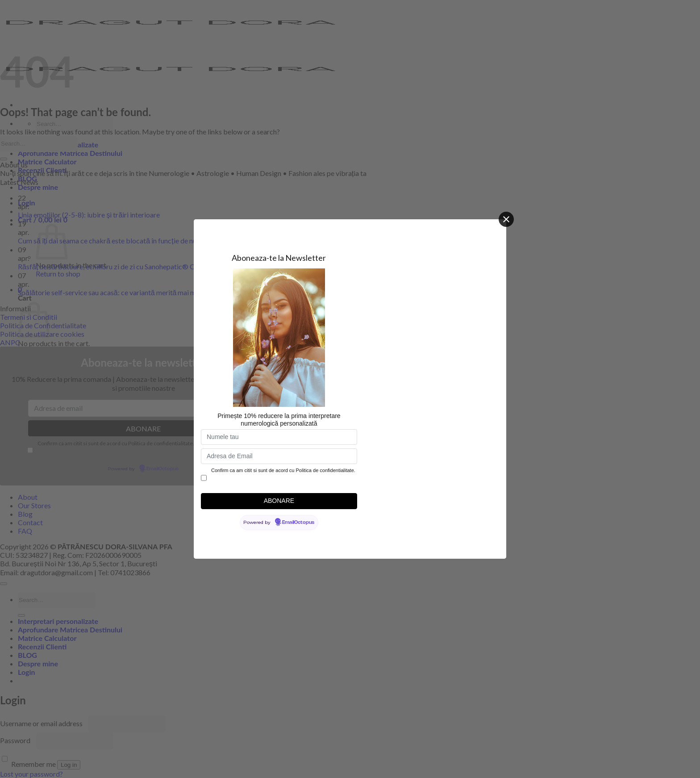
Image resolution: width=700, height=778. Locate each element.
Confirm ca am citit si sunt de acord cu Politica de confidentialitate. (283, 470)
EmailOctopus (298, 523)
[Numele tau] (279, 437)
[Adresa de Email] (279, 456)
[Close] (506, 219)
